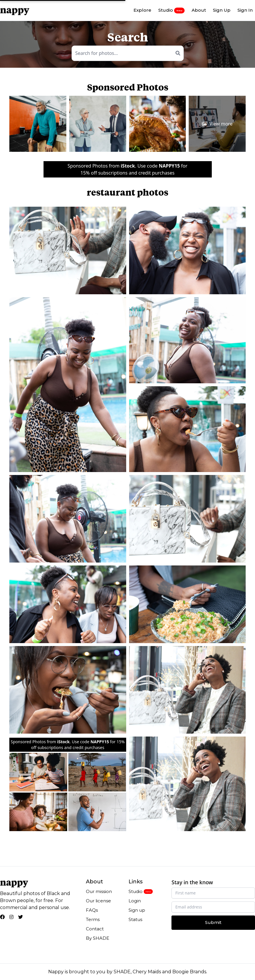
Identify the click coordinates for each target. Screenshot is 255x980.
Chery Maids (147, 972)
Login (135, 901)
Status (135, 919)
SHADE (122, 972)
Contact (95, 929)
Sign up (137, 910)
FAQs (92, 910)
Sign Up (222, 10)
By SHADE (98, 938)
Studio (171, 10)
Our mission (99, 891)
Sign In (245, 10)
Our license (98, 901)
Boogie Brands (189, 972)
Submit (213, 922)
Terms (93, 919)
